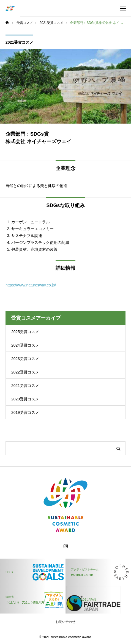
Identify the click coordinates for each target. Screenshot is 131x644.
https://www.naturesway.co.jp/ (31, 285)
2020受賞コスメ (25, 399)
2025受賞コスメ (25, 332)
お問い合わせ (65, 622)
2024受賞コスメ (25, 345)
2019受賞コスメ (25, 412)
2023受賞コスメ (25, 359)
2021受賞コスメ (19, 42)
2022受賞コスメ (25, 372)
